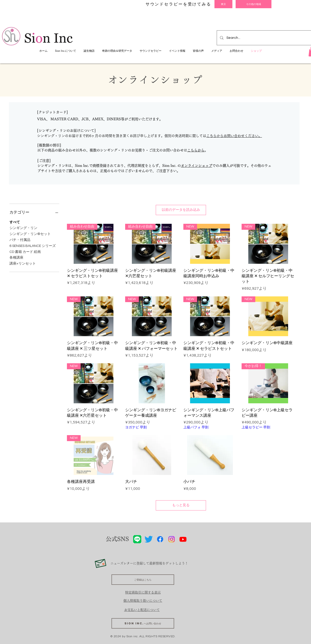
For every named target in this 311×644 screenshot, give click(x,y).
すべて (15, 222)
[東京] (223, 4)
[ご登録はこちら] (143, 580)
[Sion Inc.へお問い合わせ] (143, 623)
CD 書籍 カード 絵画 (25, 251)
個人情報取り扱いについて (143, 601)
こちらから (196, 150)
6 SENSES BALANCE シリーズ (33, 245)
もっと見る (181, 505)
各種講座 (16, 257)
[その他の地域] (254, 4)
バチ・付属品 (20, 239)
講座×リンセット (23, 263)
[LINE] (137, 539)
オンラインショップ (197, 166)
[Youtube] (183, 539)
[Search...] (267, 38)
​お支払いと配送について (142, 610)
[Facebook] (160, 539)
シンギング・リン (23, 228)
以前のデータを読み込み (181, 210)
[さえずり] (149, 539)
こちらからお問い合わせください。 (234, 136)
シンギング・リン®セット (30, 233)
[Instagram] (172, 539)
